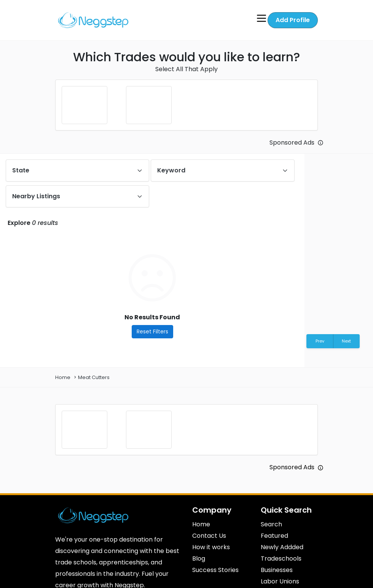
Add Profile (293, 20)
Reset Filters (152, 331)
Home (63, 377)
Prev (320, 341)
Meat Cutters (94, 377)
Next (346, 341)
